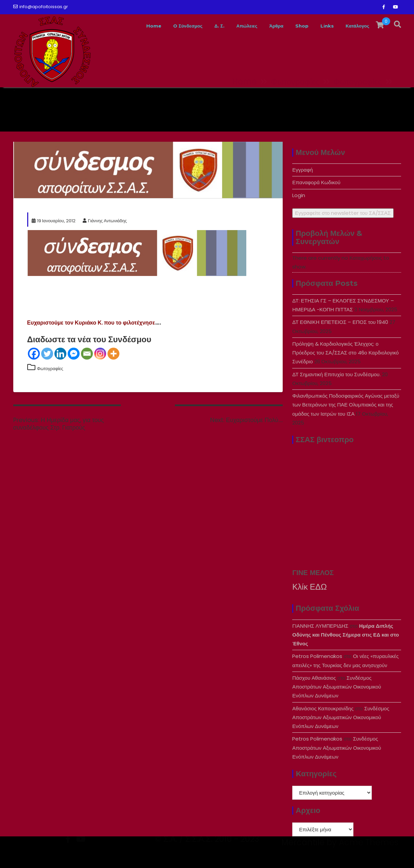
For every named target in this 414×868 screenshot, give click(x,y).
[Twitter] (47, 354)
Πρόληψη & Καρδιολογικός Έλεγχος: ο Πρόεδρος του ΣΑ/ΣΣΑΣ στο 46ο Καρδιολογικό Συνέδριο (345, 353)
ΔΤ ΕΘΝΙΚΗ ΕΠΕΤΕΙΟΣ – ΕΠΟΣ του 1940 (340, 322)
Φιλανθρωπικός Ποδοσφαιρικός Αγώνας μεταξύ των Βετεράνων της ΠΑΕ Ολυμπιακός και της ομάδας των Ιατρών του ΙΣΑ (346, 405)
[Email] (87, 354)
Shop (291, 26)
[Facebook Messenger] (74, 354)
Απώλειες (228, 26)
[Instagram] (100, 354)
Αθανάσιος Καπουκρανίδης (323, 708)
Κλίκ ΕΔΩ (309, 587)
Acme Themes (369, 856)
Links (319, 26)
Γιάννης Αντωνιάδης (105, 221)
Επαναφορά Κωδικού (316, 182)
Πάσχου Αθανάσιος (314, 678)
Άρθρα (262, 26)
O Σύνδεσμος (160, 26)
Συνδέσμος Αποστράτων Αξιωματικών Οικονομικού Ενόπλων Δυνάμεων (337, 687)
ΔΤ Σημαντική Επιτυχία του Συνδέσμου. (336, 374)
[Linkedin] (60, 354)
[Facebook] (34, 354)
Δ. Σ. (197, 26)
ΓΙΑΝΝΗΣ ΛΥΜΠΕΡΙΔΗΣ (320, 626)
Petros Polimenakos (317, 656)
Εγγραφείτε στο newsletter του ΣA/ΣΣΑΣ (343, 213)
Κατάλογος (354, 26)
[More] (113, 354)
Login (299, 195)
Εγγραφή (302, 170)
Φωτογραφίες (50, 369)
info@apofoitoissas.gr (41, 7)
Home (121, 26)
